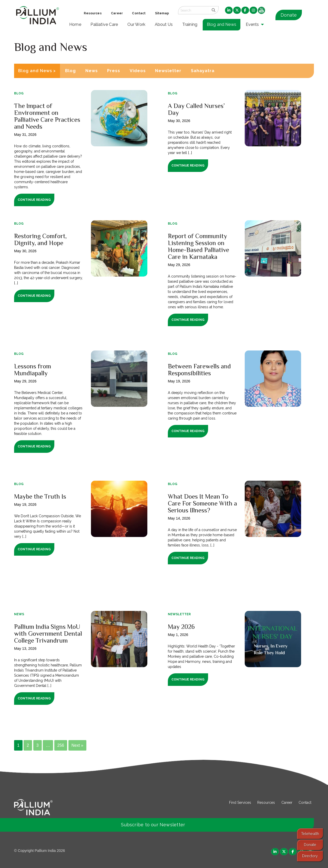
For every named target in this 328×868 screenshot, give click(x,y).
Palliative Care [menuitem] (104, 24)
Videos (138, 71)
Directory (310, 856)
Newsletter (168, 71)
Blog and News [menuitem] (222, 24)
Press (114, 71)
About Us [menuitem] (164, 24)
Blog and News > (37, 71)
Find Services (240, 803)
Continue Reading (34, 200)
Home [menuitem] (75, 24)
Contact (305, 803)
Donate (289, 15)
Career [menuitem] (117, 13)
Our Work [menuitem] (136, 24)
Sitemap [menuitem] (162, 13)
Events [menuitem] (252, 24)
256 (61, 745)
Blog (70, 71)
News (92, 71)
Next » (77, 745)
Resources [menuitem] (93, 13)
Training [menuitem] (190, 24)
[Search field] (193, 10)
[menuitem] (229, 10)
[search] (214, 10)
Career (287, 803)
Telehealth (310, 834)
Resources (266, 803)
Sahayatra (203, 71)
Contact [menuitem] (139, 13)
